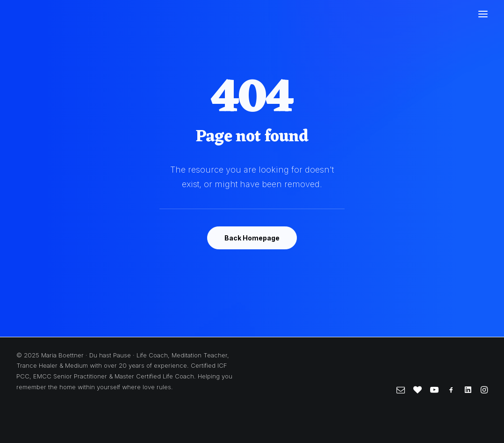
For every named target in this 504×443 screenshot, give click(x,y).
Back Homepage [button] (252, 238)
